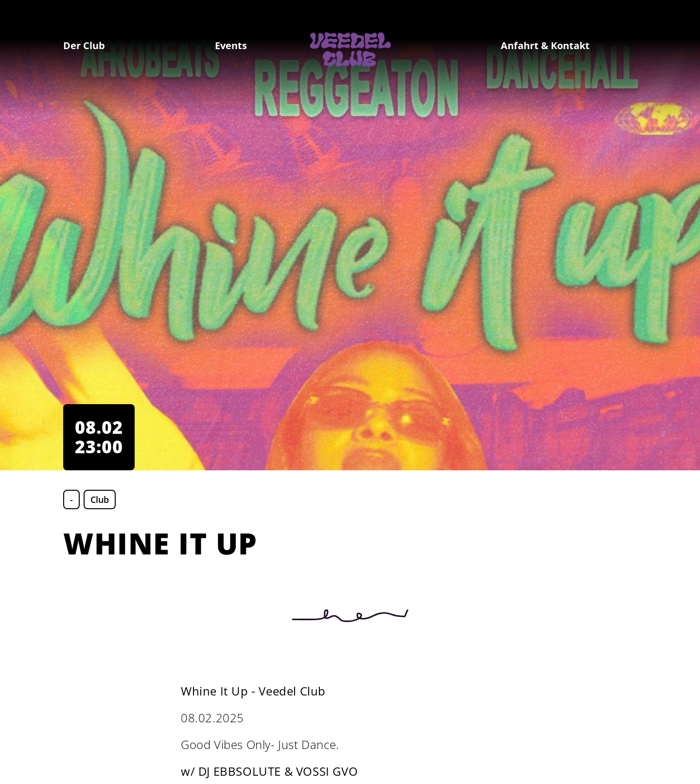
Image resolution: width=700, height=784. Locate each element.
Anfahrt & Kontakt (545, 45)
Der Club (84, 45)
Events (231, 45)
